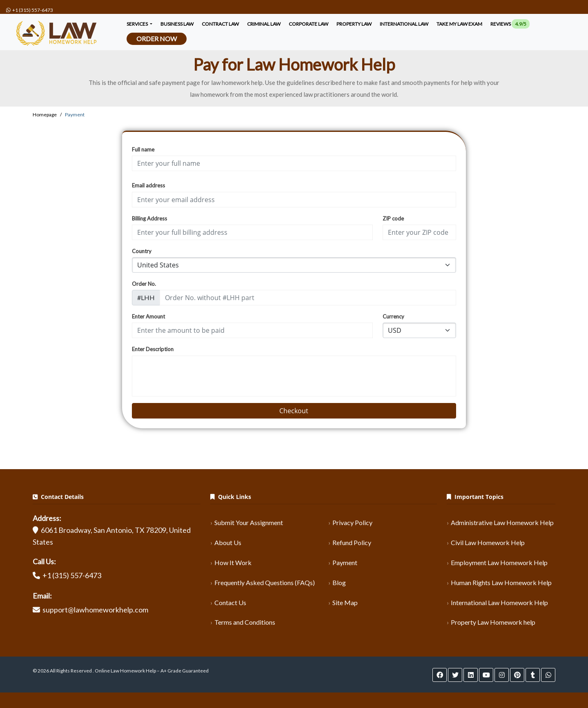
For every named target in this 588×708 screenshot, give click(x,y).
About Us (228, 542)
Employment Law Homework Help (499, 562)
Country (142, 251)
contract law (220, 24)
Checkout (294, 411)
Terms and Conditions (245, 622)
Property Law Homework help (493, 622)
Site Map (345, 602)
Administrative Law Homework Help (502, 522)
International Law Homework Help (499, 602)
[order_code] (308, 298)
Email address (148, 185)
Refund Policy (352, 542)
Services (138, 24)
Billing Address (149, 218)
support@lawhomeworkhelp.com (95, 610)
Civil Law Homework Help (488, 542)
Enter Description (153, 349)
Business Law (177, 24)
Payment (345, 562)
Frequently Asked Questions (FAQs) (265, 582)
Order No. (144, 284)
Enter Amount (148, 316)
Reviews (510, 24)
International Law (404, 24)
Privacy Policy (352, 522)
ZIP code (393, 218)
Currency (393, 316)
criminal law (264, 24)
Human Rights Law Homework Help (501, 582)
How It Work (233, 562)
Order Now (157, 39)
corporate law (308, 24)
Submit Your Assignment (249, 522)
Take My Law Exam (459, 24)
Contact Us (230, 602)
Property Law (354, 24)
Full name (143, 149)
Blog (339, 582)
